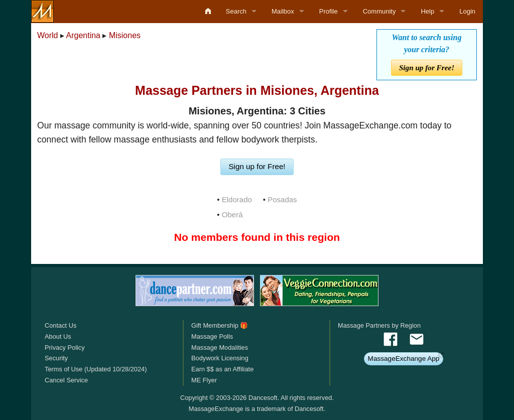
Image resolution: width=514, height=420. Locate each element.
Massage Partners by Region (379, 325)
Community (379, 11)
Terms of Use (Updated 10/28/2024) (96, 369)
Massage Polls (212, 336)
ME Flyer (204, 380)
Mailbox (283, 11)
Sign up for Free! (427, 67)
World (48, 35)
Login (467, 11)
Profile (329, 11)
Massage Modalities (220, 347)
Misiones (125, 35)
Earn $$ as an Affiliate (222, 369)
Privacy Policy (65, 347)
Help (427, 11)
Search (236, 11)
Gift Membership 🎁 (220, 325)
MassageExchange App (404, 359)
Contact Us (60, 325)
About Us (58, 336)
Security (56, 358)
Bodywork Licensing (220, 358)
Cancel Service (66, 380)
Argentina (84, 35)
